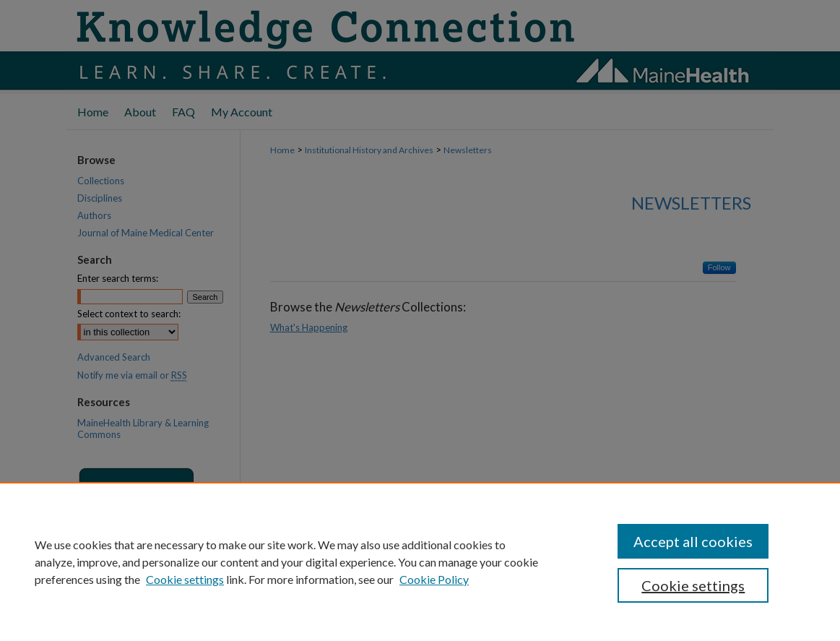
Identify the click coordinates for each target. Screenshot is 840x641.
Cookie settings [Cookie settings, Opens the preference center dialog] (693, 585)
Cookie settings (185, 579)
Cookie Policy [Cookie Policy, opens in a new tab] (434, 579)
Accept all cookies (693, 541)
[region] (420, 562)
